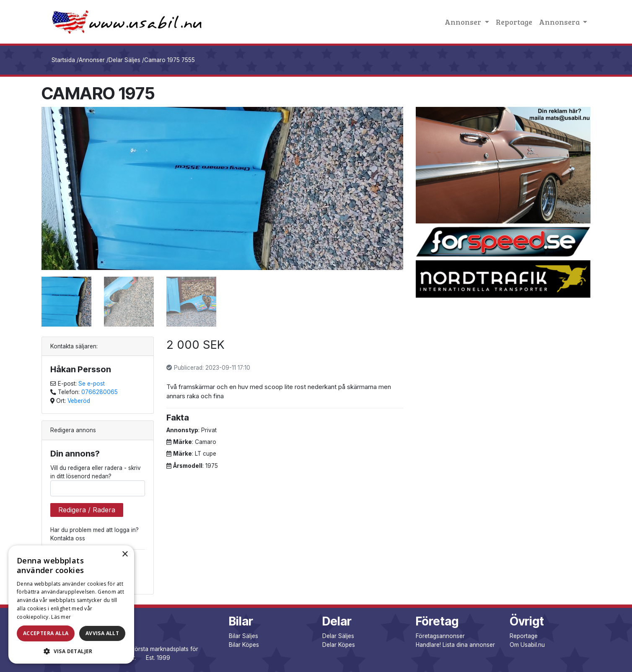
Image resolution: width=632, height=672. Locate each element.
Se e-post (92, 384)
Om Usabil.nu (527, 645)
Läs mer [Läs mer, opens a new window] (61, 617)
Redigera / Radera (87, 510)
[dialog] (71, 605)
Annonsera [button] (560, 22)
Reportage (514, 22)
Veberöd (79, 401)
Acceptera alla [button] (46, 633)
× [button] (125, 554)
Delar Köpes (339, 645)
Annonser (92, 60)
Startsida (63, 60)
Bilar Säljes (243, 636)
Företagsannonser (440, 636)
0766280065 (100, 392)
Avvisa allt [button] (102, 633)
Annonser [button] (464, 22)
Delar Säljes (124, 60)
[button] (71, 651)
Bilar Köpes (244, 645)
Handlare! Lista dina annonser (455, 645)
